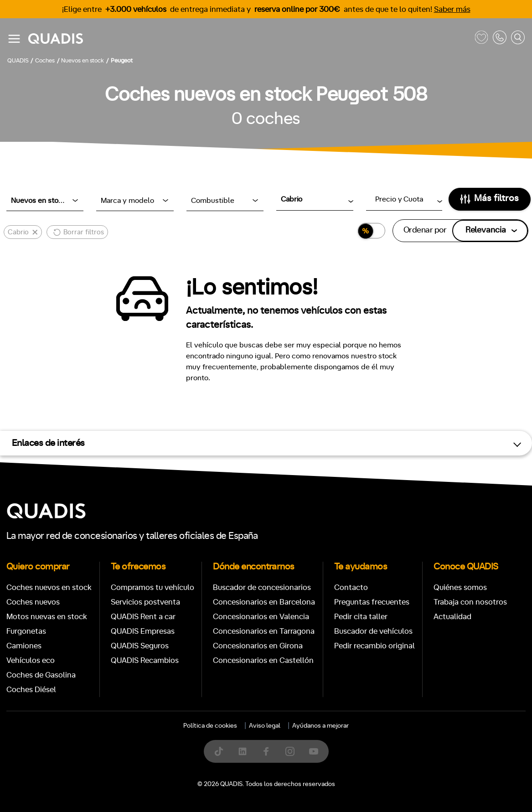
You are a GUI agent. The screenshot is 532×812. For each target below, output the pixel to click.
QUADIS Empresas (143, 631)
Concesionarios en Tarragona (264, 631)
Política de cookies (210, 726)
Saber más (452, 9)
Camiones (24, 646)
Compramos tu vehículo (152, 587)
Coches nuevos (33, 602)
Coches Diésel (31, 690)
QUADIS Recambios (145, 660)
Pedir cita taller (361, 617)
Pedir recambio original (374, 646)
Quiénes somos (460, 587)
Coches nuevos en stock (49, 587)
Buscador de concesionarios (262, 587)
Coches (200, 796)
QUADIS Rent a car (143, 617)
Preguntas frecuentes (372, 602)
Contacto (351, 587)
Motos (259, 796)
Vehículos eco (31, 660)
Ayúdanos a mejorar (320, 726)
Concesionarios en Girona (258, 646)
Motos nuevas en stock (47, 617)
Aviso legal (265, 726)
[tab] (200, 796)
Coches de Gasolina (41, 675)
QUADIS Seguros (140, 646)
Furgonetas (26, 631)
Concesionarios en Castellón (263, 660)
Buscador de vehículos (373, 631)
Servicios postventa (145, 602)
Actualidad (452, 617)
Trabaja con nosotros (470, 602)
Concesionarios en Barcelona (264, 602)
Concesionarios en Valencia (261, 617)
